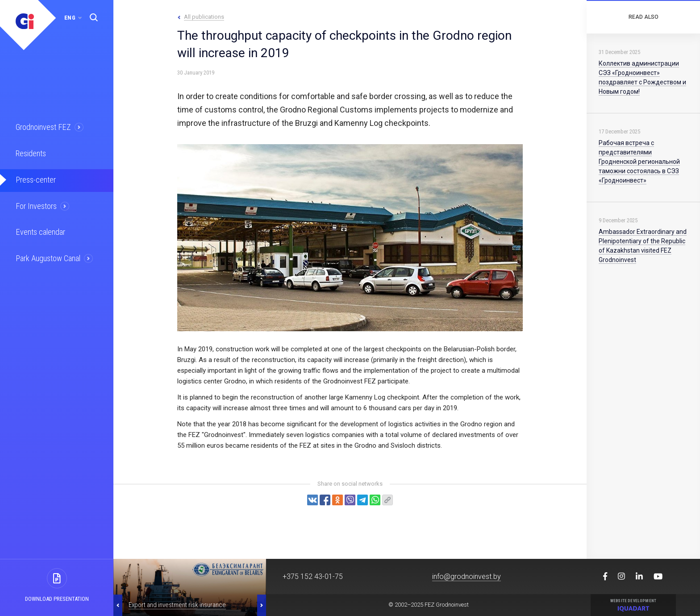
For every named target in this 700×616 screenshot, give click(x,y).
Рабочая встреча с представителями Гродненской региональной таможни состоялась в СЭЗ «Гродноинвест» (639, 162)
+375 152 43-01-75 (313, 576)
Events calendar (39, 229)
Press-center (34, 178)
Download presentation (57, 599)
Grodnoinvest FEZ (42, 127)
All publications (204, 17)
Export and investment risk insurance (177, 605)
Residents (30, 152)
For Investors (35, 203)
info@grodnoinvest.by (467, 576)
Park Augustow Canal (47, 254)
